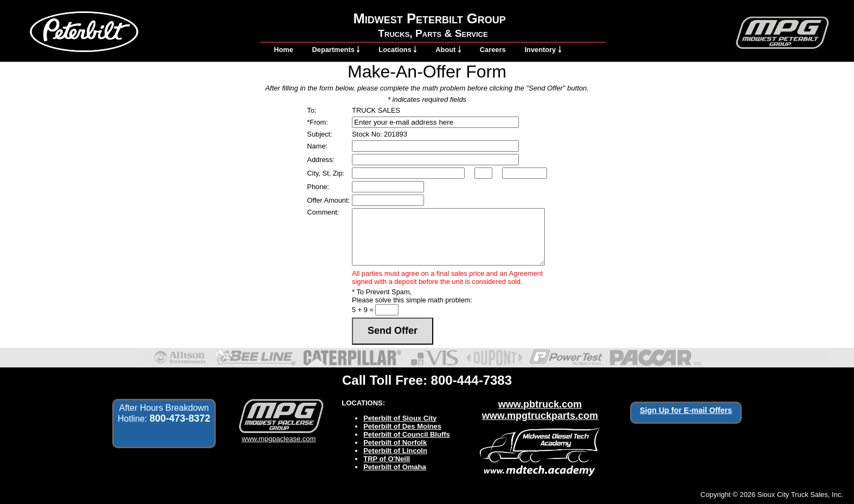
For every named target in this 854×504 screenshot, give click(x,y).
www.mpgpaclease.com (279, 435)
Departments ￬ (336, 50)
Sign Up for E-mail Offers (686, 410)
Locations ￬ (397, 50)
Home (284, 50)
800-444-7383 (471, 380)
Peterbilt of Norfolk (395, 442)
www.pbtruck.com (540, 404)
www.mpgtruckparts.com (540, 416)
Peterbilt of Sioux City (400, 418)
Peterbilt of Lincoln (395, 451)
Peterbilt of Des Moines (402, 426)
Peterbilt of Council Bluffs (407, 434)
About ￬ (448, 50)
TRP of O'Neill (387, 459)
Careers (493, 50)
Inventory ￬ (543, 50)
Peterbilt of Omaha (395, 467)
